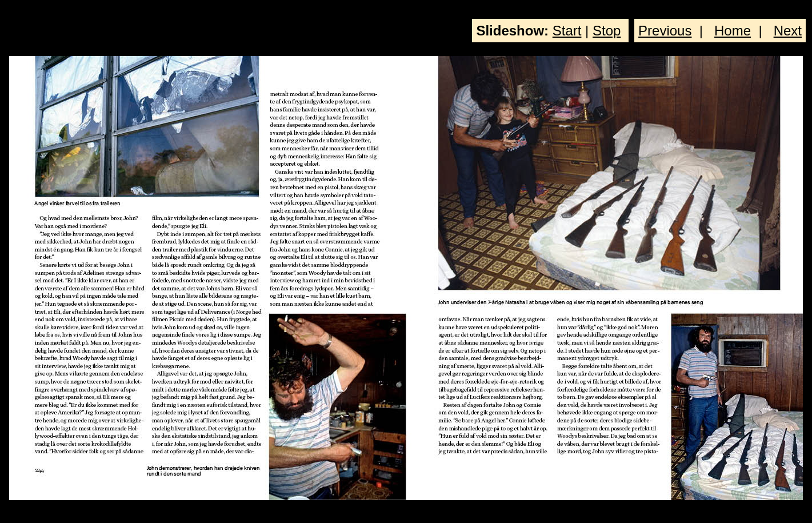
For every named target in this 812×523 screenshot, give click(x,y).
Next (788, 31)
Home (733, 31)
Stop (607, 31)
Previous (665, 31)
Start (567, 31)
